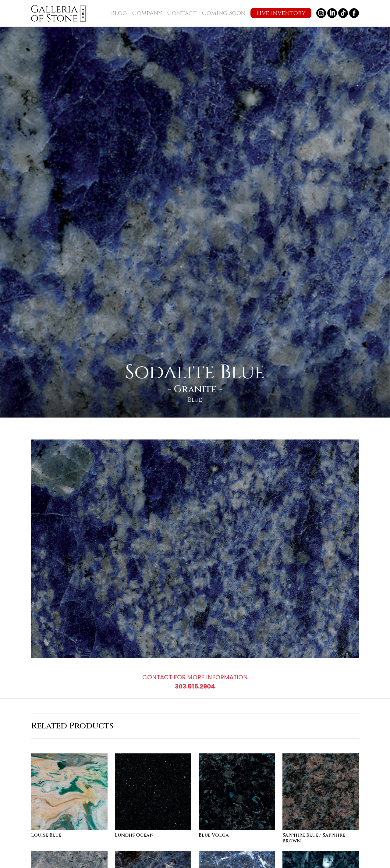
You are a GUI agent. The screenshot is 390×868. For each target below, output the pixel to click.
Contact (182, 13)
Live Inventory (281, 13)
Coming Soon (224, 13)
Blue (195, 400)
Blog (119, 13)
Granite (195, 389)
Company (147, 13)
